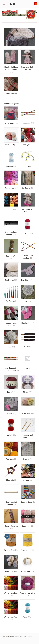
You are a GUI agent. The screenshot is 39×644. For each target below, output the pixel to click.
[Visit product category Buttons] (28, 158)
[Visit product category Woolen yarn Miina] (28, 586)
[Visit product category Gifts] (28, 293)
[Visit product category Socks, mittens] (28, 494)
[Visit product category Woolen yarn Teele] (11, 610)
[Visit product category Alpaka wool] (11, 137)
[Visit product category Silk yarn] (28, 472)
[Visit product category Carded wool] (11, 180)
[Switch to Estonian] (7, 4)
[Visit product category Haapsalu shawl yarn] (11, 316)
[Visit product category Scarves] (28, 451)
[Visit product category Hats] (11, 339)
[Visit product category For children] (28, 272)
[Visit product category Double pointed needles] (11, 226)
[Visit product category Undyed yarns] (11, 563)
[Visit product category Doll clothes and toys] (28, 203)
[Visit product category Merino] (28, 384)
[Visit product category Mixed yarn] (28, 405)
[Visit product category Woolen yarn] (28, 563)
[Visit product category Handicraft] (28, 315)
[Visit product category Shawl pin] (11, 472)
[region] (20, 37)
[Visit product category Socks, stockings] (11, 519)
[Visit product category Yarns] (28, 609)
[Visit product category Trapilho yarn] (28, 542)
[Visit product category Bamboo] (11, 158)
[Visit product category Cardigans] (28, 180)
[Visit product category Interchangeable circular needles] (11, 361)
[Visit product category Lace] (28, 360)
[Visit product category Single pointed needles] (11, 495)
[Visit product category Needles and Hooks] (28, 428)
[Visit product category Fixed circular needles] (28, 249)
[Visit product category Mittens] (11, 405)
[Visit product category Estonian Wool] (11, 249)
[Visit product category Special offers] (11, 542)
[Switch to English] (4, 4)
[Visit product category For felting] (11, 293)
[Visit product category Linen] (11, 384)
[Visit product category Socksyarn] (28, 518)
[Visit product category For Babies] (11, 272)
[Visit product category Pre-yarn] (11, 451)
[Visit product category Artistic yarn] (28, 137)
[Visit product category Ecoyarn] (28, 225)
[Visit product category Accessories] (11, 115)
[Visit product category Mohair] (11, 427)
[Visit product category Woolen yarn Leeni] (11, 586)
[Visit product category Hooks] (28, 339)
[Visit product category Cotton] (11, 201)
